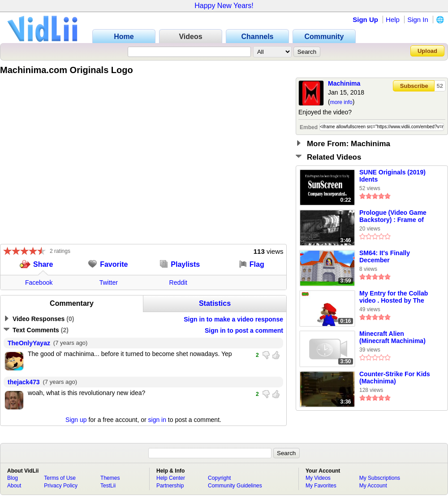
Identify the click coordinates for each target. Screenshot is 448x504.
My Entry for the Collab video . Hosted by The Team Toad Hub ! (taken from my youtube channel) (394, 297)
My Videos (318, 478)
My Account (373, 486)
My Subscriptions (380, 478)
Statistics (215, 303)
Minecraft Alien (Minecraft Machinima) (392, 337)
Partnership (170, 486)
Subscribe (414, 86)
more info (341, 102)
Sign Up (365, 20)
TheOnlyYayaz (29, 343)
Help (393, 20)
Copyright (219, 478)
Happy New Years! (224, 6)
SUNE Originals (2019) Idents (392, 176)
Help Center (171, 478)
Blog (13, 478)
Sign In (418, 20)
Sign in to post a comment (244, 330)
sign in (157, 420)
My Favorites (321, 486)
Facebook (39, 282)
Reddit (178, 282)
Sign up (76, 420)
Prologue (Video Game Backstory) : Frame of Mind (393, 217)
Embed (309, 127)
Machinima (344, 83)
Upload (427, 51)
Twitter (109, 282)
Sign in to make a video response (233, 319)
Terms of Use (60, 478)
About (14, 486)
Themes (110, 478)
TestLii (108, 486)
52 (440, 86)
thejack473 (24, 382)
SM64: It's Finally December (385, 256)
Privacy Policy (61, 486)
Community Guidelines (235, 486)
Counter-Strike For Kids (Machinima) (395, 378)
